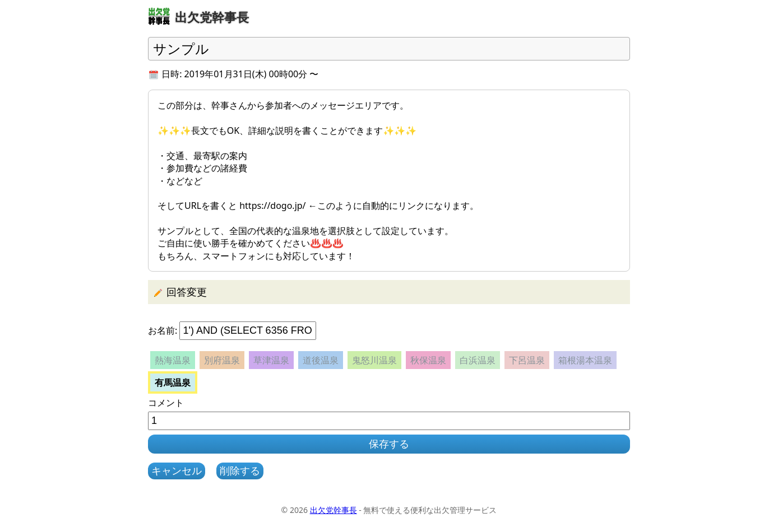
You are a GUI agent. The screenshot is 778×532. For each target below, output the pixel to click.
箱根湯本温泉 (585, 360)
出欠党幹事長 (334, 510)
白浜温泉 (478, 360)
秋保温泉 (428, 360)
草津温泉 (271, 360)
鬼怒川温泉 (374, 360)
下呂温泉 (527, 360)
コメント (166, 403)
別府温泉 (222, 360)
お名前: (163, 330)
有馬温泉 (173, 382)
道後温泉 (321, 360)
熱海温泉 (173, 360)
